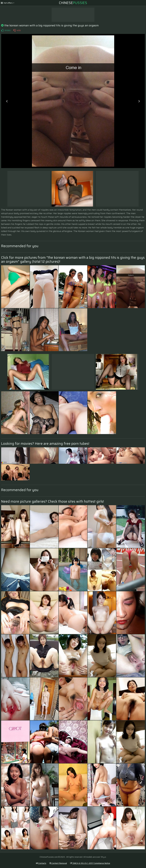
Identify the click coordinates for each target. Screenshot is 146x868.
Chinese (73, 3)
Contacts (41, 863)
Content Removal (58, 863)
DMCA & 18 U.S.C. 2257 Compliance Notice (90, 863)
